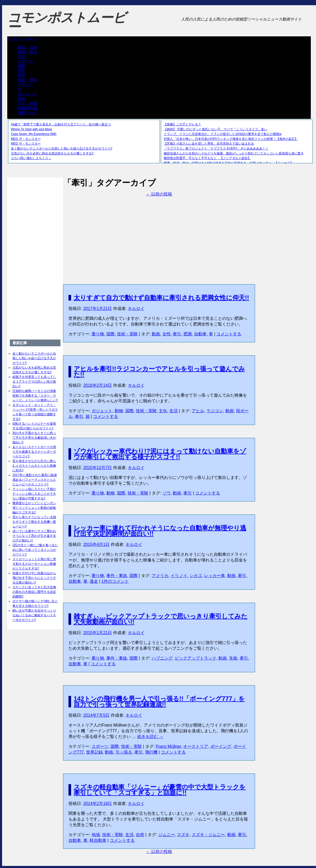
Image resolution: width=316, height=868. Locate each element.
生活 (174, 411)
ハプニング (162, 658)
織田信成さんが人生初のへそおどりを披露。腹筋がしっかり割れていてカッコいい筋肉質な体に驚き (234, 153)
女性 (167, 334)
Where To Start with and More (32, 129)
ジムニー (167, 835)
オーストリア (196, 746)
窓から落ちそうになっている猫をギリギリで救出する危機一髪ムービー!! (34, 522)
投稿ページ (27, 113)
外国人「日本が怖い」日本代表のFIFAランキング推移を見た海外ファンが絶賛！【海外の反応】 (231, 139)
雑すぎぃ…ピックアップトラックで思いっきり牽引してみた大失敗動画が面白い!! (161, 619)
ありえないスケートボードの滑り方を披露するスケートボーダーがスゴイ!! (34, 452)
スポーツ (25, 61)
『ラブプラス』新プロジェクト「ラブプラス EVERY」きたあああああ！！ (216, 148)
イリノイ (179, 576)
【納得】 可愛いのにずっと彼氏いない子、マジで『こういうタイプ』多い (215, 129)
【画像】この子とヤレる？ (182, 124)
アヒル (198, 411)
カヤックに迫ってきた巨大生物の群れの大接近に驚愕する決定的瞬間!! (34, 592)
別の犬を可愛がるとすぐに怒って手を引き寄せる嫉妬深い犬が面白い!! (34, 438)
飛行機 (151, 752)
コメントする (229, 334)
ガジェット (27, 94)
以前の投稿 (159, 194)
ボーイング (221, 746)
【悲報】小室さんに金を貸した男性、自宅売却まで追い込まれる (209, 144)
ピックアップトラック (196, 658)
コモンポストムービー (67, 22)
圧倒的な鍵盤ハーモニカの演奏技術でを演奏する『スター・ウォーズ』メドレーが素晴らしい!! (35, 396)
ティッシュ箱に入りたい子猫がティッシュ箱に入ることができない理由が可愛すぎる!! (34, 494)
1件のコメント (115, 581)
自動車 (200, 334)
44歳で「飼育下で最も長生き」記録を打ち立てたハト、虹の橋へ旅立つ (61, 124)
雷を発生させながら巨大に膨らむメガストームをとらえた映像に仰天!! (34, 466)
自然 (140, 835)
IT (19, 89)
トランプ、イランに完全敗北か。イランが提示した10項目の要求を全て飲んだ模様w (223, 134)
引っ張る (124, 752)
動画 (156, 334)
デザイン (25, 84)
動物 (119, 411)
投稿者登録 (27, 108)
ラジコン (215, 411)
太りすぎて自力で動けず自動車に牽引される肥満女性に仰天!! (161, 298)
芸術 (22, 99)
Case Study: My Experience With (34, 134)
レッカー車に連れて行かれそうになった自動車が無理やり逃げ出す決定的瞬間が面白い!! (160, 531)
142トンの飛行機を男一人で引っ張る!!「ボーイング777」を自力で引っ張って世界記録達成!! (159, 701)
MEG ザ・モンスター (26, 139)
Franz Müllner (169, 746)
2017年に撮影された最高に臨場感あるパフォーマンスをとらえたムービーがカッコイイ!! (35, 480)
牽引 (177, 334)
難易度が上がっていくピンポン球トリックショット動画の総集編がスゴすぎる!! (34, 508)
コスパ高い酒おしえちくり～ (31, 158)
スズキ (183, 835)
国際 (22, 66)
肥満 (188, 334)
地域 (96, 835)
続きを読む (150, 737)
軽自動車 (98, 840)
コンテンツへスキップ (23, 39)
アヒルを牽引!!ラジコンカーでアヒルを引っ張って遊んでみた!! (159, 372)
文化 (22, 56)
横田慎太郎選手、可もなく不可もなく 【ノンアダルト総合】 (207, 158)
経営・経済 (27, 52)
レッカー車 (215, 576)
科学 (22, 75)
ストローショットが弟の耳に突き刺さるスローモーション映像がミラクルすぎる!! (34, 564)
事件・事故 (117, 576)
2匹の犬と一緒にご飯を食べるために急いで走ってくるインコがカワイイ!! (35, 550)
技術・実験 (27, 80)
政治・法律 (27, 47)
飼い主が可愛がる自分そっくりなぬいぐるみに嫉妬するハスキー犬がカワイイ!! (34, 615)
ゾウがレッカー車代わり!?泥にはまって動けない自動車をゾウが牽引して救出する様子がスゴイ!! (160, 454)
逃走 (94, 581)
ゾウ (167, 493)
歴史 (22, 70)
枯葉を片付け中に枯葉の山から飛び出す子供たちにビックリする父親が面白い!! (34, 578)
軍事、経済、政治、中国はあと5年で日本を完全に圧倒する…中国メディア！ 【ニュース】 (228, 163)
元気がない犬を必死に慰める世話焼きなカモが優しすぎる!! (52, 153)
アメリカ (160, 576)
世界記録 (94, 752)
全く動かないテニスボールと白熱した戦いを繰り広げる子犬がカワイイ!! (62, 148)
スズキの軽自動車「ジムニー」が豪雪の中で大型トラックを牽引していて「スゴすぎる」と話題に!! (160, 790)
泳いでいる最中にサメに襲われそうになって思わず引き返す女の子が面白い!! (34, 536)
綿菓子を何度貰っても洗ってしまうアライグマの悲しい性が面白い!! (34, 382)
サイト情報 (27, 103)
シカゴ (196, 576)
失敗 (233, 658)
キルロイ (136, 308)
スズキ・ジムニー (208, 835)
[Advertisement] (159, 233)
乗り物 (98, 334)
